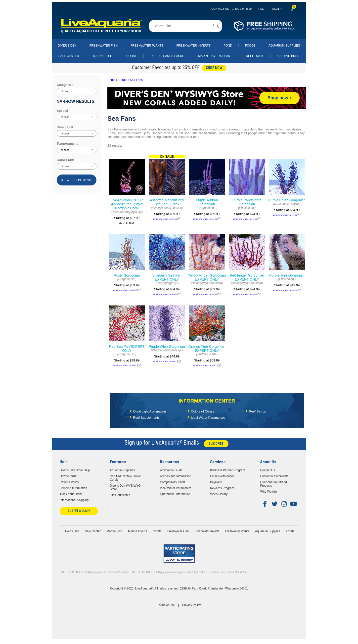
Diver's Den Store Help (75, 470)
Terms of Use (166, 605)
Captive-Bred (289, 56)
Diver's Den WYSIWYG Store (125, 487)
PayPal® (216, 482)
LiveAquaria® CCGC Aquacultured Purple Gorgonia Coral (127, 204)
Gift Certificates (120, 495)
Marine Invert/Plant (215, 56)
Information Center (207, 401)
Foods (250, 46)
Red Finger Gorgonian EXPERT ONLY (247, 277)
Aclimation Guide (171, 470)
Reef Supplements (146, 418)
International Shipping (74, 500)
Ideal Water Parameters (208, 418)
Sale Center (69, 56)
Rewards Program (222, 488)
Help (262, 9)
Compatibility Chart (172, 482)
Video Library (219, 494)
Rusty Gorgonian (127, 275)
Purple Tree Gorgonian (287, 275)
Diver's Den (67, 46)
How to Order (68, 476)
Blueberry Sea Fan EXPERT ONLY (167, 277)
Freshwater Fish (104, 46)
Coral (131, 56)
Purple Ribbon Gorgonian (207, 202)
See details (241, 572)
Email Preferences (222, 476)
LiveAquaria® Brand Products (273, 484)
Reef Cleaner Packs (167, 56)
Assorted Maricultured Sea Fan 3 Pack (167, 202)
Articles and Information (176, 476)
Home (111, 80)
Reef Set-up (257, 411)
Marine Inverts (137, 531)
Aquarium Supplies (284, 46)
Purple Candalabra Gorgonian (247, 202)
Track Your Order (71, 494)
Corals (123, 80)
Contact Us (231, 9)
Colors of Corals (202, 411)
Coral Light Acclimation (149, 411)
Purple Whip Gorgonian (167, 347)
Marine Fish (103, 56)
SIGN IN (277, 9)
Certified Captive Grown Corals (126, 478)
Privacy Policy (192, 605)
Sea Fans (136, 80)
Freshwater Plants (147, 46)
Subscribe (216, 444)
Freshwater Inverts (193, 46)
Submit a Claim (79, 511)
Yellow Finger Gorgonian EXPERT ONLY (207, 277)
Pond (228, 46)
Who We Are (268, 492)
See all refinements (77, 180)
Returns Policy (69, 482)
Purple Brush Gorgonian (287, 200)
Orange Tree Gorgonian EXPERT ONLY (207, 349)
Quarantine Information (175, 494)
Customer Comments (274, 476)
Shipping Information (73, 488)
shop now (214, 68)
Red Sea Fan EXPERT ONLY (127, 349)
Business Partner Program (228, 470)
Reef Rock (255, 56)
